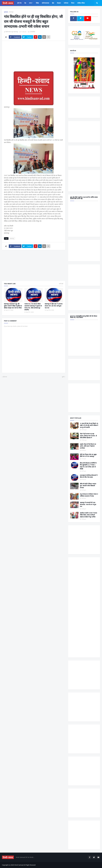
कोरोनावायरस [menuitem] (45, 3)
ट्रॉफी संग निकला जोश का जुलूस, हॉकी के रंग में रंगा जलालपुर (88, 455)
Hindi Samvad (19, 865)
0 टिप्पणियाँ (32, 32)
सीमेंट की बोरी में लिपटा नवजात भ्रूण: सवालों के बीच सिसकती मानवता (88, 486)
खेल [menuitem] (53, 3)
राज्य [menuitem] (30, 3)
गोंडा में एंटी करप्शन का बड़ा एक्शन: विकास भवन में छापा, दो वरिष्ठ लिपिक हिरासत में (88, 436)
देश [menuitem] (25, 3)
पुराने (63, 377)
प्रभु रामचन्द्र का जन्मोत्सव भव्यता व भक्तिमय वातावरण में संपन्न (89, 495)
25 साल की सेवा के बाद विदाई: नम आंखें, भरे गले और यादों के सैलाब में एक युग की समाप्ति (89, 425)
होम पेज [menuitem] (19, 3)
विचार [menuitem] (73, 3)
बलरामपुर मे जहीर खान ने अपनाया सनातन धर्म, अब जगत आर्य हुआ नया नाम (54, 306)
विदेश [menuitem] (37, 3)
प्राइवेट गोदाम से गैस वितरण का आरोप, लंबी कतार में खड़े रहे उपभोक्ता (88, 446)
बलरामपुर (11, 12)
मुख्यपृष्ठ (6, 12)
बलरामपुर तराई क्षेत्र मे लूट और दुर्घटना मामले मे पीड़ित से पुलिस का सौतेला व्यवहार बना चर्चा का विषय (13, 306)
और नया (5, 377)
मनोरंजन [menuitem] (66, 3)
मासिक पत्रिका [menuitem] (81, 3)
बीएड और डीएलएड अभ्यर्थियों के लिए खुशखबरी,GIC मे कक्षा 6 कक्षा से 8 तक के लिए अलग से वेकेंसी (88, 466)
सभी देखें (61, 284)
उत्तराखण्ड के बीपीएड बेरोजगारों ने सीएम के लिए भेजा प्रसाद (89, 476)
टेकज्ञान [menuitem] (59, 3)
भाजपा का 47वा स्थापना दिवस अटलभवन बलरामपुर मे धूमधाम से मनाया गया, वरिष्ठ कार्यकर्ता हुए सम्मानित (33, 307)
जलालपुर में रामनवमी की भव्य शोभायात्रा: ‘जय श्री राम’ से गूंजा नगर (88, 504)
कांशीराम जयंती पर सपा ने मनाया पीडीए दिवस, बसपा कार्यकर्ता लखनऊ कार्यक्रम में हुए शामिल (88, 515)
